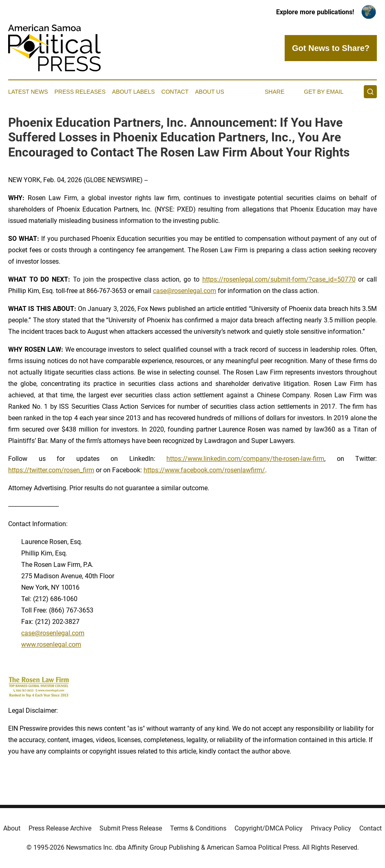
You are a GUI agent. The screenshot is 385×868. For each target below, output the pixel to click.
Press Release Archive (60, 828)
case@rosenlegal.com (185, 291)
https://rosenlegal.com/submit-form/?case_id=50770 (279, 279)
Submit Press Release (131, 828)
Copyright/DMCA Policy (269, 828)
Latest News (28, 92)
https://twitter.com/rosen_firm (51, 470)
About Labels (134, 92)
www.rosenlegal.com (51, 644)
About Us (209, 92)
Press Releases (80, 92)
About (12, 828)
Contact (175, 92)
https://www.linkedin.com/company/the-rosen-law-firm (245, 459)
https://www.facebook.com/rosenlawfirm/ (204, 470)
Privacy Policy (331, 828)
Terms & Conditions (198, 828)
